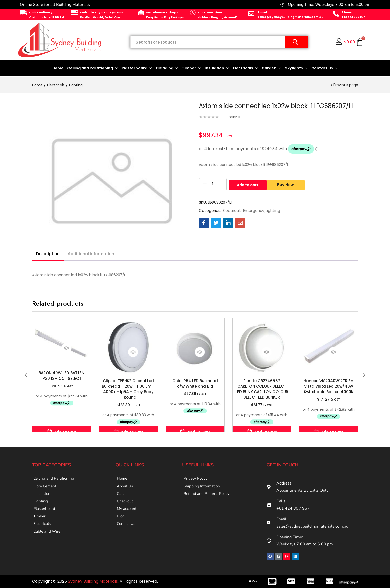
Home (58, 68)
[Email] (251, 14)
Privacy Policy (196, 479)
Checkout (125, 508)
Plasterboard (137, 68)
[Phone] (336, 14)
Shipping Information (202, 489)
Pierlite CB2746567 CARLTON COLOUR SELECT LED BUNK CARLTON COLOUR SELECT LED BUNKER (262, 389)
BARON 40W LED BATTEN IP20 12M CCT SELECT (62, 376)
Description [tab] (48, 254)
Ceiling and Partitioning (93, 68)
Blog (121, 528)
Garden (272, 68)
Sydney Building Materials (93, 581)
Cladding (167, 68)
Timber (192, 68)
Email (262, 12)
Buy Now (288, 184)
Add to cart (248, 184)
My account (127, 518)
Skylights (296, 68)
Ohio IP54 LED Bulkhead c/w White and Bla (195, 383)
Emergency (254, 211)
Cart (121, 499)
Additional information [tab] (91, 254)
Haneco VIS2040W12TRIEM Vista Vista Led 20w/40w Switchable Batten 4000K (329, 386)
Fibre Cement (46, 489)
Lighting (76, 85)
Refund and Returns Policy (208, 499)
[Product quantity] (213, 184)
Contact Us (325, 68)
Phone (347, 12)
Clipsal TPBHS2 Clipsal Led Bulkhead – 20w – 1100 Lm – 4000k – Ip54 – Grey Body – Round (128, 389)
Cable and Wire (48, 547)
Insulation (217, 68)
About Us (125, 489)
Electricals (245, 68)
